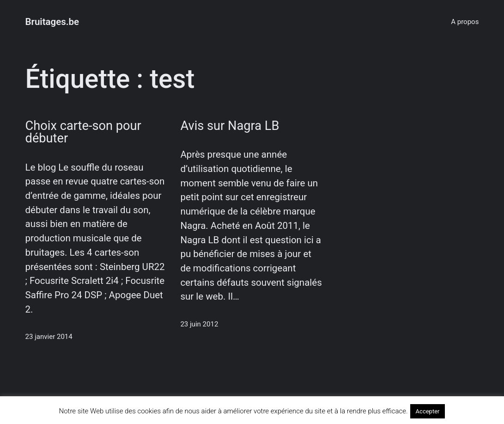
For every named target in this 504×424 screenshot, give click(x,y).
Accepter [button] (428, 411)
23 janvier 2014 (49, 337)
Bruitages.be (52, 22)
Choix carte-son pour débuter (83, 132)
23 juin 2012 (199, 324)
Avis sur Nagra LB (230, 126)
